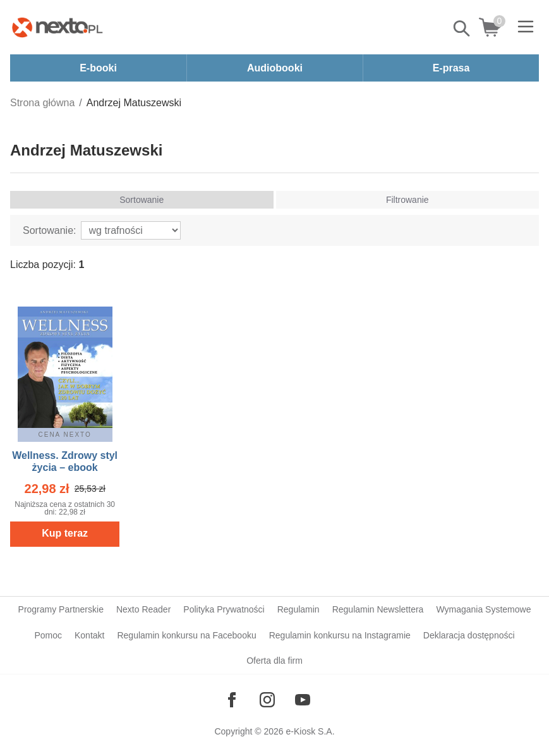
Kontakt (89, 635)
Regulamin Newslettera (378, 609)
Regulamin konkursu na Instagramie (340, 635)
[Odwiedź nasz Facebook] (232, 700)
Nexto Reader (143, 609)
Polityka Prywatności (224, 609)
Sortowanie (142, 200)
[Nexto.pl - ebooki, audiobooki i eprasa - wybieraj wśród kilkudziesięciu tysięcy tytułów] (57, 27)
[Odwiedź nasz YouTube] (303, 700)
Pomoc (48, 635)
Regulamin (299, 609)
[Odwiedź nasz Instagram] (267, 700)
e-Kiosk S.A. (311, 731)
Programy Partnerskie (61, 609)
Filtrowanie (407, 200)
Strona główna (42, 103)
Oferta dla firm (274, 661)
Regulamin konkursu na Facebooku (186, 635)
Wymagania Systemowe (483, 609)
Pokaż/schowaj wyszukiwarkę (462, 28)
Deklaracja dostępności (469, 635)
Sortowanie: (50, 230)
